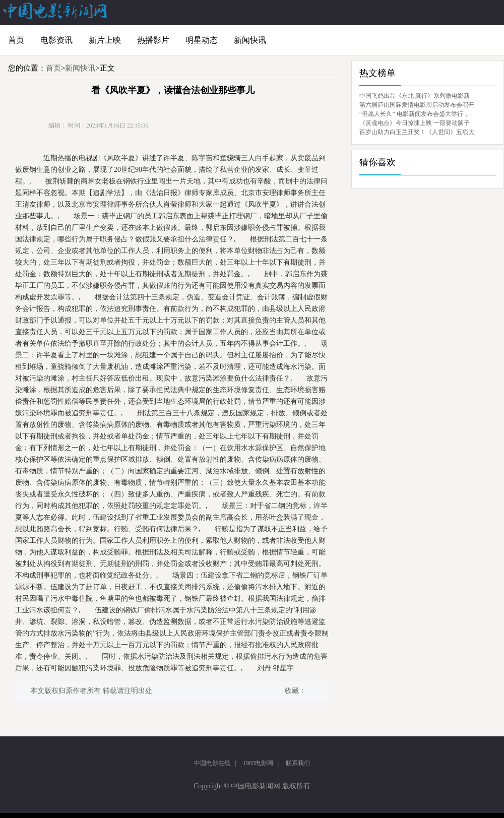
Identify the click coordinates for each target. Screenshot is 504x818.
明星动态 (202, 40)
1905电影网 (258, 763)
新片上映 (105, 40)
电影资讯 (56, 40)
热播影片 (153, 40)
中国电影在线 (212, 763)
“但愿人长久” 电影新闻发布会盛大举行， (414, 114)
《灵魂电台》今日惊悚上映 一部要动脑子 (415, 123)
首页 (16, 40)
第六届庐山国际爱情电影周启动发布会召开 (417, 105)
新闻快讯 (250, 40)
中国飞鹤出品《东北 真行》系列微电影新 (415, 96)
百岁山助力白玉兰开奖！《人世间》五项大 (417, 132)
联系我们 (298, 763)
